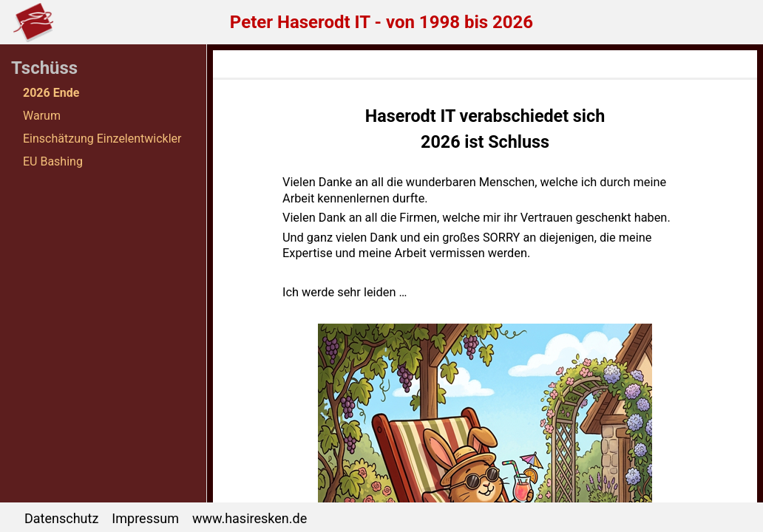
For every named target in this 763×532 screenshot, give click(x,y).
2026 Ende (51, 93)
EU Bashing (53, 161)
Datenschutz (61, 518)
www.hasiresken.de (250, 518)
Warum (42, 116)
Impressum (145, 518)
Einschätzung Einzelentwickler (102, 139)
